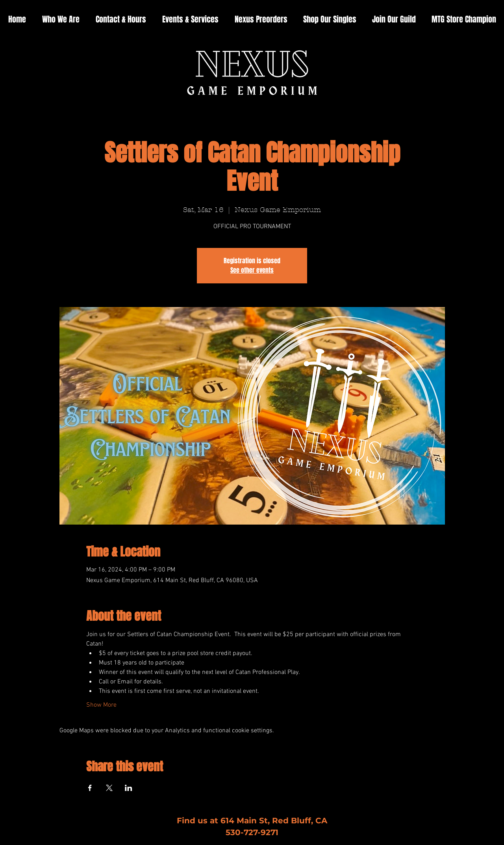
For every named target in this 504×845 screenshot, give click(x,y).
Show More (101, 705)
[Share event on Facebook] (90, 788)
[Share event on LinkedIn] (129, 788)
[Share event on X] (109, 788)
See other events (252, 270)
